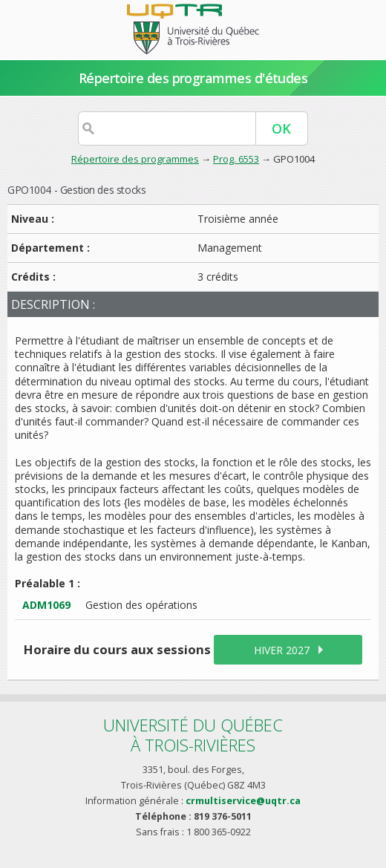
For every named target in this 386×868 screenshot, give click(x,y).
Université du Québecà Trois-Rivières (193, 735)
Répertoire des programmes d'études (193, 78)
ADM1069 (46, 605)
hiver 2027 (282, 650)
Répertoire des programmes (135, 159)
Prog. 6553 (236, 159)
